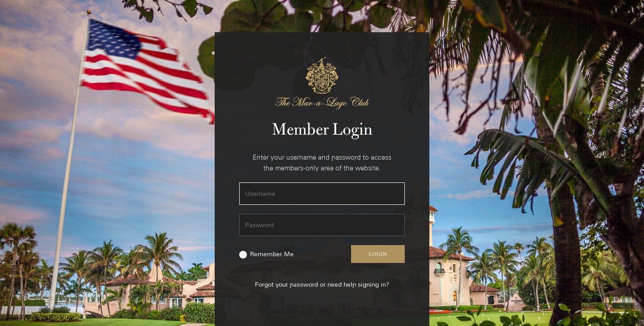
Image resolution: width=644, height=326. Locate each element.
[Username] (322, 194)
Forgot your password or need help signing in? (322, 284)
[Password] (322, 225)
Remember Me (272, 254)
